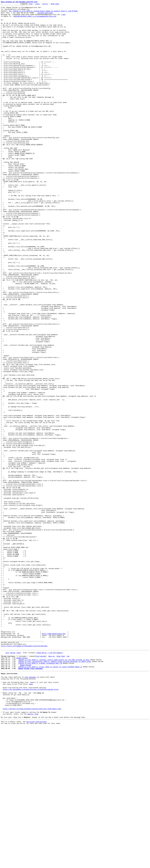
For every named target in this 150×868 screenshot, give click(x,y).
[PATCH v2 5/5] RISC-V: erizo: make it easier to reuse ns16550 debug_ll (50, 799)
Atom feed (59, 4)
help (34, 4)
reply (19, 782)
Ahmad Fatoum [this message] (31, 801)
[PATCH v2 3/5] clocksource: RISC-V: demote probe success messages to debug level (55, 793)
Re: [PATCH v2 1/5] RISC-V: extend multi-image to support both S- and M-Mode (43, 13)
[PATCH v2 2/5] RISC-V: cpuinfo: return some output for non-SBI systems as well (54, 790)
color (41, 4)
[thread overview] (45, 15)
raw (63, 17)
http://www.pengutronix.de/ (54, 760)
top (68, 786)
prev (7, 782)
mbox (31, 819)
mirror (49, 4)
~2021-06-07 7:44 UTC (46, 782)
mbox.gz (52, 786)
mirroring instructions (37, 863)
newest (59, 782)
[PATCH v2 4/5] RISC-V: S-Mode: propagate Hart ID (40, 795)
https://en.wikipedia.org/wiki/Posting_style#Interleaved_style (31, 825)
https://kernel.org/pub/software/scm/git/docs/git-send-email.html (32, 849)
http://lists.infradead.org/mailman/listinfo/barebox (24, 775)
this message (30, 811)
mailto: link (33, 855)
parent (13, 782)
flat (37, 786)
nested (43, 786)
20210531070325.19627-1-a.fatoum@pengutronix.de (35, 19)
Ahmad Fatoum (22, 788)
